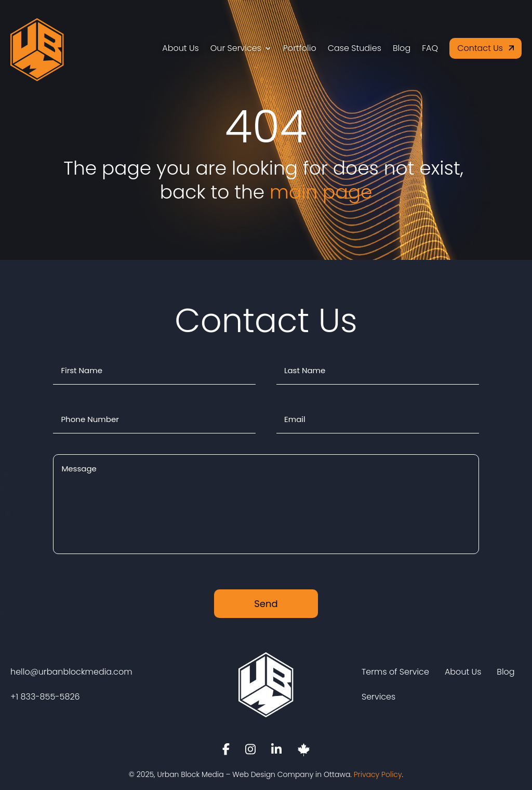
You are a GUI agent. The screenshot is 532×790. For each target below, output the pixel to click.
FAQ (430, 48)
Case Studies (355, 48)
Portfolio (300, 48)
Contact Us (480, 48)
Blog (402, 48)
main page (321, 192)
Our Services (236, 48)
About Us (180, 48)
